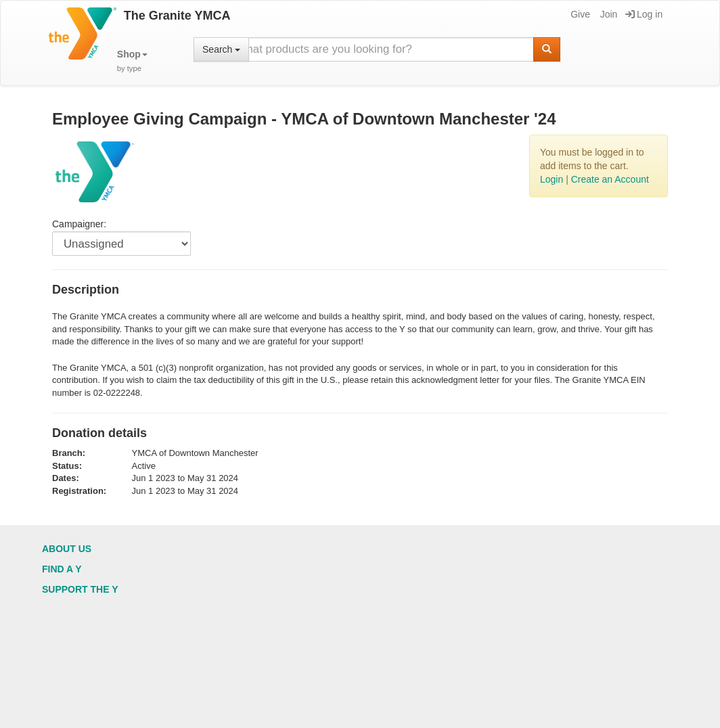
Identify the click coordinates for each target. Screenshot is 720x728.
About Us (67, 549)
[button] (132, 61)
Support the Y (80, 589)
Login (552, 179)
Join (608, 14)
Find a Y (62, 569)
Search (221, 49)
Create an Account (610, 179)
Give (579, 14)
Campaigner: (79, 224)
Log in (644, 14)
